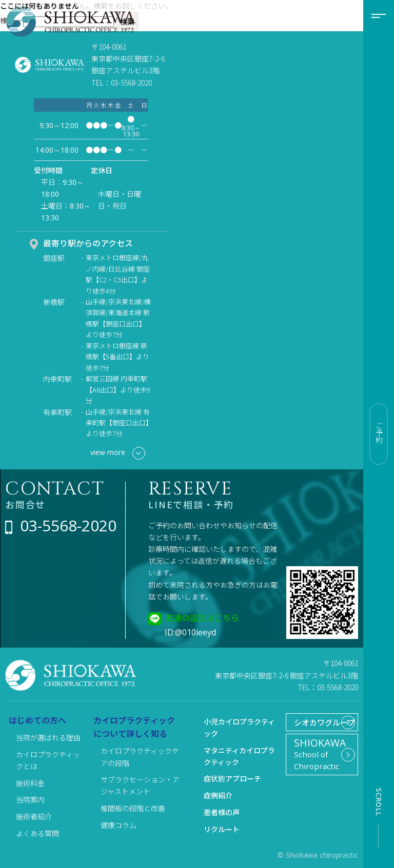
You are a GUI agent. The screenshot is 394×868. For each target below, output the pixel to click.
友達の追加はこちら (202, 617)
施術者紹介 (34, 816)
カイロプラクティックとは (48, 760)
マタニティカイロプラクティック (239, 756)
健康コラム (119, 825)
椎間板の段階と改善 (133, 808)
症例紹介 (218, 795)
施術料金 (30, 783)
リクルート (222, 829)
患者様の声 (222, 812)
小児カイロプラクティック (239, 727)
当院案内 (30, 799)
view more (118, 453)
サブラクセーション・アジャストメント (140, 785)
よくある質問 (37, 833)
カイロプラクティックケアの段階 (140, 757)
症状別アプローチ (232, 778)
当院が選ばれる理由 (48, 737)
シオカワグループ (315, 730)
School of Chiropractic (318, 773)
